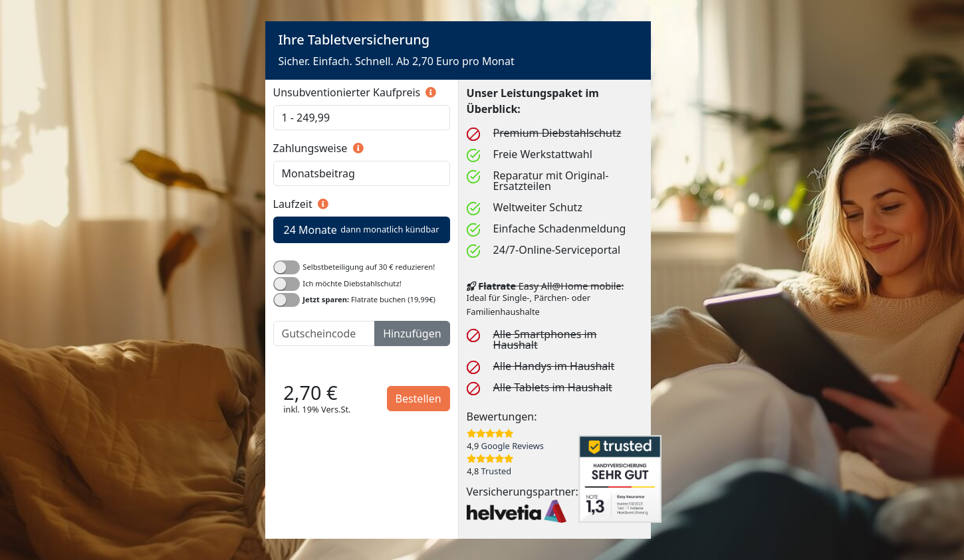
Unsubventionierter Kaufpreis (355, 92)
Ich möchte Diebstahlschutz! (352, 283)
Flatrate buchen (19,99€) (369, 299)
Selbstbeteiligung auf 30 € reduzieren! (369, 267)
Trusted (497, 471)
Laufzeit (301, 204)
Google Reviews (513, 446)
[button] (429, 92)
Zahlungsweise (318, 148)
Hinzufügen (412, 333)
